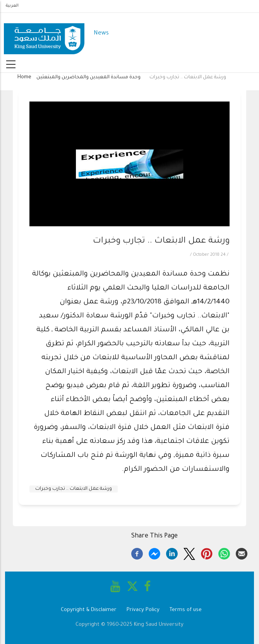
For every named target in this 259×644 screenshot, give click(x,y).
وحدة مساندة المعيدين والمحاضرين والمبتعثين (88, 77)
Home (24, 77)
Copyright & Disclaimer (89, 610)
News (101, 34)
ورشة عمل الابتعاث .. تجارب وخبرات (74, 489)
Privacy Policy (143, 610)
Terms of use (186, 610)
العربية (12, 6)
